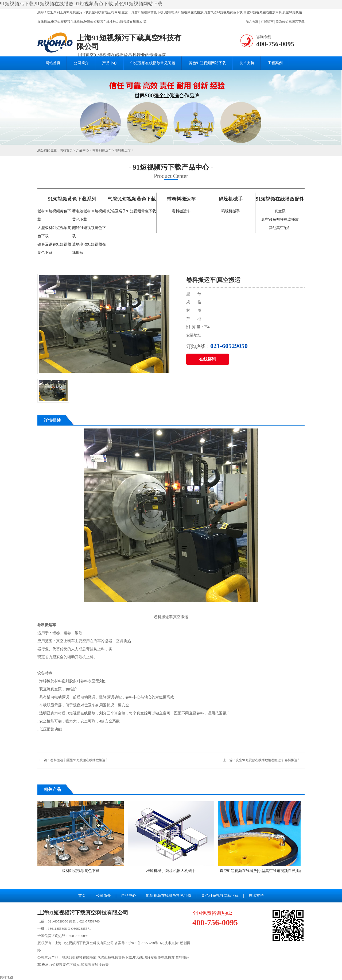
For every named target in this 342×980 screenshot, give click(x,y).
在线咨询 (208, 359)
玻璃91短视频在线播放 (79, 957)
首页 (82, 896)
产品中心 (110, 63)
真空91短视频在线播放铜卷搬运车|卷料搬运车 (268, 760)
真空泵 (280, 211)
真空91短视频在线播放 (280, 219)
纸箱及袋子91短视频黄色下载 (132, 211)
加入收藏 (252, 22)
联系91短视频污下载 (290, 22)
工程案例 (275, 63)
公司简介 (81, 63)
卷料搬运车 (123, 150)
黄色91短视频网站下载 (207, 63)
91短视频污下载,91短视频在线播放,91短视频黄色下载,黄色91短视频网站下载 (81, 4)
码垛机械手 (231, 211)
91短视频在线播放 (91, 965)
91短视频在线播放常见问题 (153, 63)
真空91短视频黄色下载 (147, 12)
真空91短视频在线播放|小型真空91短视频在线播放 (261, 837)
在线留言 (267, 22)
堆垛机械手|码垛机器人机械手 (171, 837)
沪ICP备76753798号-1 (145, 943)
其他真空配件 (280, 228)
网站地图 (6, 977)
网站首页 (53, 63)
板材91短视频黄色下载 (81, 837)
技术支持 (247, 63)
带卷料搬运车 (102, 150)
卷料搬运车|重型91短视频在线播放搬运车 (79, 760)
